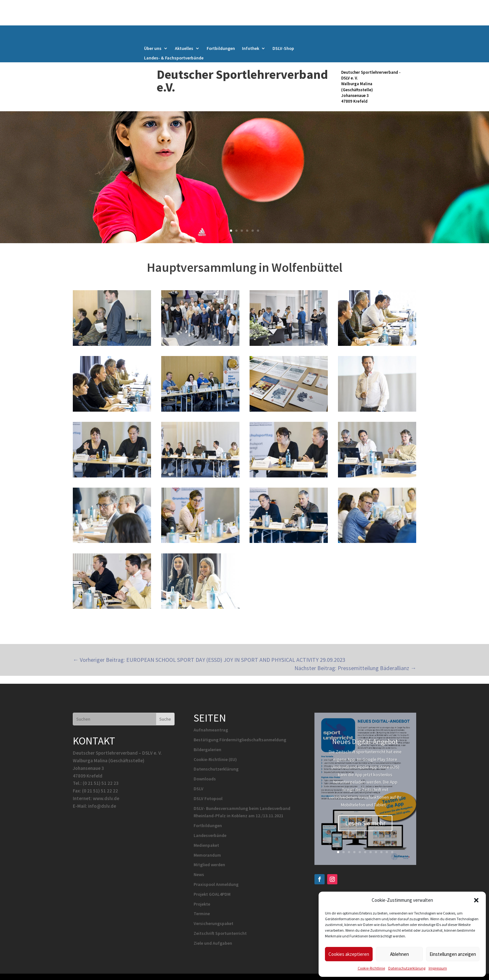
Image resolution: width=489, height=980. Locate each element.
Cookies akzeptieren (349, 954)
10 (387, 852)
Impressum (438, 968)
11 (392, 852)
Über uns (153, 49)
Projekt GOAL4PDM (212, 894)
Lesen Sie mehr (365, 830)
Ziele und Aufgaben (213, 943)
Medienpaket (206, 845)
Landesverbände (210, 835)
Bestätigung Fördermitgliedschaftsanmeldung (240, 740)
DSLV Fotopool (208, 798)
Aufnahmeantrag (211, 730)
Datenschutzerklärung (407, 968)
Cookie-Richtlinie (371, 968)
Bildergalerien (207, 750)
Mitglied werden (209, 865)
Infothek (251, 49)
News (199, 874)
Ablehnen (399, 954)
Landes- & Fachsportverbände (174, 58)
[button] (476, 900)
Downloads (205, 779)
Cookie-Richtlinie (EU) (215, 759)
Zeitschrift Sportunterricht (220, 933)
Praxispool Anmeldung (216, 884)
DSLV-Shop (283, 49)
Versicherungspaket (214, 923)
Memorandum (207, 855)
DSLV (199, 789)
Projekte (202, 904)
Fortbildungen (221, 49)
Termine (202, 914)
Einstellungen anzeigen (453, 954)
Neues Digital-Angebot (365, 748)
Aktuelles (184, 49)
